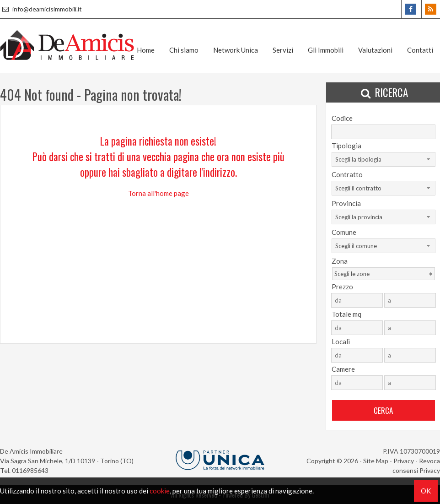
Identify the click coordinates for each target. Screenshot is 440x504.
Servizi (283, 50)
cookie (160, 491)
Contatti (420, 50)
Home (146, 50)
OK (426, 491)
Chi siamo (184, 50)
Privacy (404, 461)
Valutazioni (375, 50)
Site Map (376, 461)
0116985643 (30, 470)
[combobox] (384, 159)
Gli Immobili (326, 50)
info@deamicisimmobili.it (41, 9)
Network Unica (236, 50)
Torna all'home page (158, 193)
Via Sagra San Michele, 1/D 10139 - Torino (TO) (67, 461)
